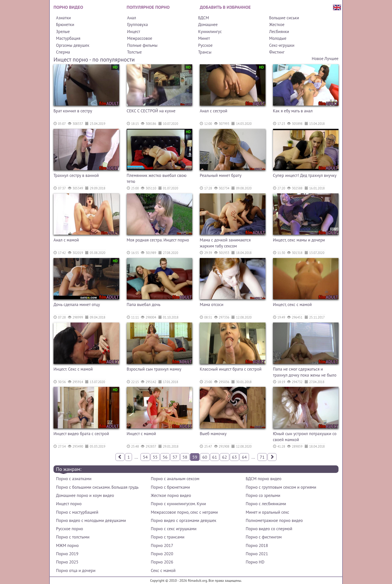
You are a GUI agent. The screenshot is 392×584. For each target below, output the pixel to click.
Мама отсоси (212, 305)
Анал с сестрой (213, 111)
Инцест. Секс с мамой (73, 369)
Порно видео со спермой (269, 529)
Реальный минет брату (221, 175)
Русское (205, 45)
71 (262, 457)
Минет (204, 38)
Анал (131, 18)
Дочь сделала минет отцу (77, 305)
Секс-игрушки (282, 45)
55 (155, 457)
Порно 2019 (67, 554)
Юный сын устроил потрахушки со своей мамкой (305, 437)
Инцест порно (69, 504)
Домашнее (208, 25)
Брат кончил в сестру (73, 111)
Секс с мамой (163, 570)
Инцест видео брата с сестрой (81, 434)
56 (165, 457)
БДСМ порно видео (264, 479)
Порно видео (68, 7)
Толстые (134, 52)
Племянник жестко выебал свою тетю (157, 178)
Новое (318, 59)
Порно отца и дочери (76, 570)
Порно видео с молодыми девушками (91, 520)
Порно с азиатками (74, 479)
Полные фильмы (142, 45)
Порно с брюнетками (170, 487)
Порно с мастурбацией (77, 512)
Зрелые (63, 32)
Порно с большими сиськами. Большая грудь (97, 487)
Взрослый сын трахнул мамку (154, 369)
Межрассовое (140, 38)
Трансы (205, 52)
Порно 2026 (162, 562)
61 (215, 457)
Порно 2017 (162, 545)
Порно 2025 (67, 562)
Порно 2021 (257, 554)
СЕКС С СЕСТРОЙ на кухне (151, 111)
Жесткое (277, 25)
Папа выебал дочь (144, 305)
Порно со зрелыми (263, 495)
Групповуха (137, 25)
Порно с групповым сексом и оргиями (281, 487)
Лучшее (331, 59)
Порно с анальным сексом (175, 479)
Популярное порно (148, 7)
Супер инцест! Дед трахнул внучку (305, 175)
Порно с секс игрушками (173, 529)
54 (145, 457)
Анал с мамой (66, 240)
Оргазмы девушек (73, 45)
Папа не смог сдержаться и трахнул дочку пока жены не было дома (305, 373)
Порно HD (255, 562)
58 (185, 457)
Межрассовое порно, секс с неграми (184, 512)
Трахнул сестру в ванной (76, 175)
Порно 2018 (257, 545)
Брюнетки (65, 25)
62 (224, 457)
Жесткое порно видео (171, 495)
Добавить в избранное (225, 7)
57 (175, 457)
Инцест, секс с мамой (292, 305)
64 (244, 457)
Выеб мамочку (213, 434)
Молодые (278, 38)
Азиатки (63, 18)
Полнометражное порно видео (274, 520)
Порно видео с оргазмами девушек (183, 520)
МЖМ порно (67, 545)
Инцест (134, 32)
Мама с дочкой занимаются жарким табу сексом (225, 243)
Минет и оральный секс (267, 512)
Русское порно (69, 529)
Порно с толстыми (73, 537)
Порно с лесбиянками (266, 504)
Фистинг (277, 52)
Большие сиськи (284, 18)
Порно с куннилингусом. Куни (178, 504)
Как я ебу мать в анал (293, 111)
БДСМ (203, 18)
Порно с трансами (167, 537)
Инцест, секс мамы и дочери (299, 240)
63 (234, 457)
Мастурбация (68, 38)
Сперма (63, 52)
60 (205, 457)
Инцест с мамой (141, 434)
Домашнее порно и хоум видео (85, 495)
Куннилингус (210, 32)
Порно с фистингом (264, 537)
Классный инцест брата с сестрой (231, 369)
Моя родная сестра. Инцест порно (158, 240)
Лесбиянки (279, 32)
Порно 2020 (162, 554)
